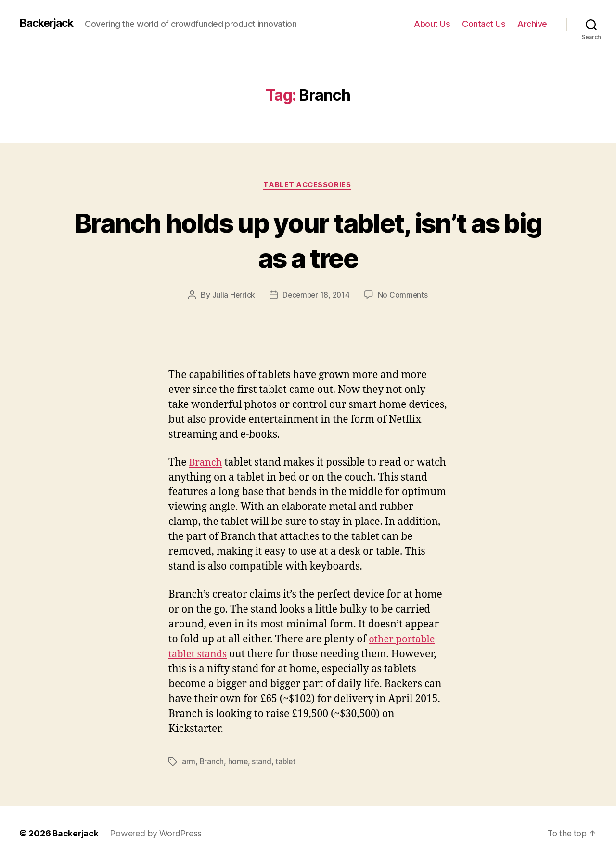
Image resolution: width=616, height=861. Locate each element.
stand (263, 762)
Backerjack (49, 24)
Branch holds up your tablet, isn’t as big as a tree (308, 240)
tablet (287, 762)
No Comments (404, 296)
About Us (432, 24)
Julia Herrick (232, 296)
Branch (206, 463)
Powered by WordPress (157, 834)
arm (189, 762)
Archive (532, 24)
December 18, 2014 (316, 296)
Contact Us (484, 24)
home (239, 762)
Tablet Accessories (308, 185)
